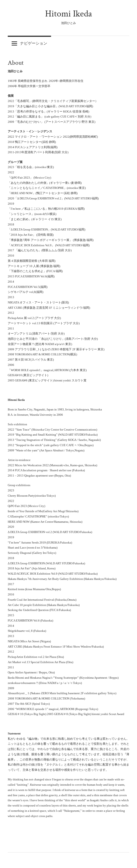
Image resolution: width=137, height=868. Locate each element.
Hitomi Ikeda (69, 14)
